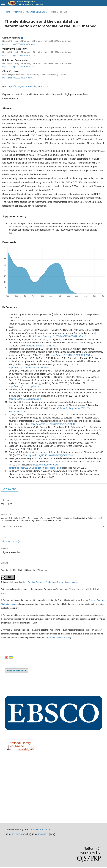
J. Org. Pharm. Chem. (40, 830)
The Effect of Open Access (58, 638)
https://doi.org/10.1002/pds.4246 (24, 386)
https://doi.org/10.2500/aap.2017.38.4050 (29, 368)
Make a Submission (16, 671)
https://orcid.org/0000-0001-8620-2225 (18, 55)
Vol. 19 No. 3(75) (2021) (36, 12)
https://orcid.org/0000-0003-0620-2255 (18, 67)
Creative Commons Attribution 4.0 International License (53, 582)
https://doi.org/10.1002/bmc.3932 (25, 399)
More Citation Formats (13, 526)
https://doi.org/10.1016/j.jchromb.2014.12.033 (53, 424)
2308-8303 (43, 834)
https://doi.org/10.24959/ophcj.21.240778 (28, 86)
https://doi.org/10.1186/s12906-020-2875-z (71, 355)
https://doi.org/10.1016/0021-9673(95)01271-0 (50, 455)
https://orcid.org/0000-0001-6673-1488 (18, 44)
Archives (18, 12)
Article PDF (11, 489)
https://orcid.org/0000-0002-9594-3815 (18, 78)
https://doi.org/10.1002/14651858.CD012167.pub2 (62, 336)
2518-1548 (17, 834)
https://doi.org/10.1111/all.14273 (42, 346)
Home (7, 12)
